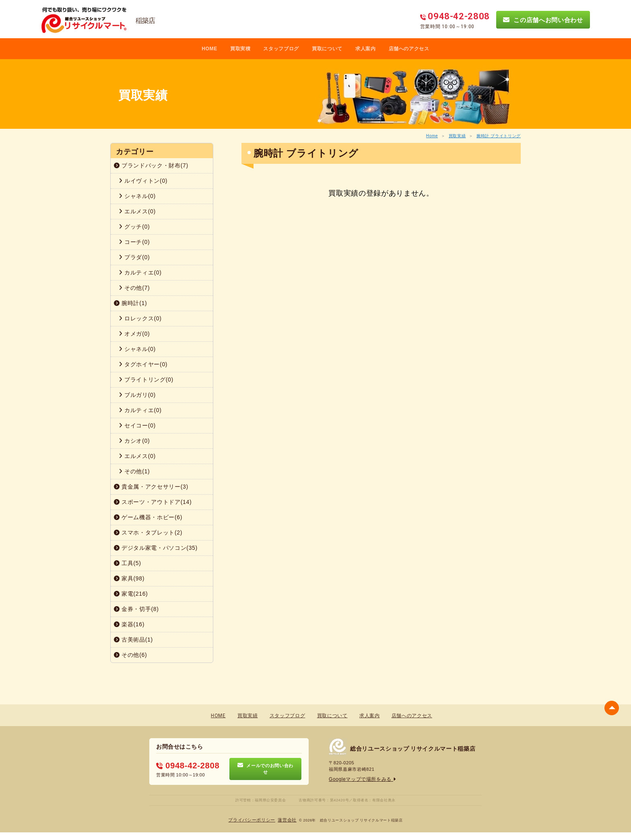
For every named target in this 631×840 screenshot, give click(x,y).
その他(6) (130, 655)
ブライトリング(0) (146, 380)
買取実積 (240, 49)
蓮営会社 (285, 820)
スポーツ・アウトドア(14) (153, 502)
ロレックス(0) (140, 318)
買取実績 (457, 136)
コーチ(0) (134, 242)
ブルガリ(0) (137, 395)
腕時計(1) (130, 303)
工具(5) (128, 563)
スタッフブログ (281, 49)
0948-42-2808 (185, 765)
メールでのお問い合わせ (265, 769)
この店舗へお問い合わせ (543, 20)
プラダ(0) (134, 257)
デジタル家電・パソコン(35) (156, 548)
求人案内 (366, 49)
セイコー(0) (137, 425)
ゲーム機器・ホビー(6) (148, 517)
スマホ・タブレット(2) (148, 532)
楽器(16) (129, 624)
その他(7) (134, 288)
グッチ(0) (134, 227)
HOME (209, 49)
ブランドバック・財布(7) (151, 165)
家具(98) (129, 578)
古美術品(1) (133, 640)
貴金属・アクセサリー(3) (151, 487)
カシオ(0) (134, 441)
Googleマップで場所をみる (360, 779)
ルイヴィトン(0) (143, 181)
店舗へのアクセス (409, 49)
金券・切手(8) (136, 609)
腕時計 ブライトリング (499, 136)
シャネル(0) (137, 196)
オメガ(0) (134, 334)
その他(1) (134, 471)
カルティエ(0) (140, 272)
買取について (327, 49)
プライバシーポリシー (253, 820)
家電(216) (131, 594)
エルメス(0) (137, 211)
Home (432, 136)
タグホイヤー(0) (143, 364)
